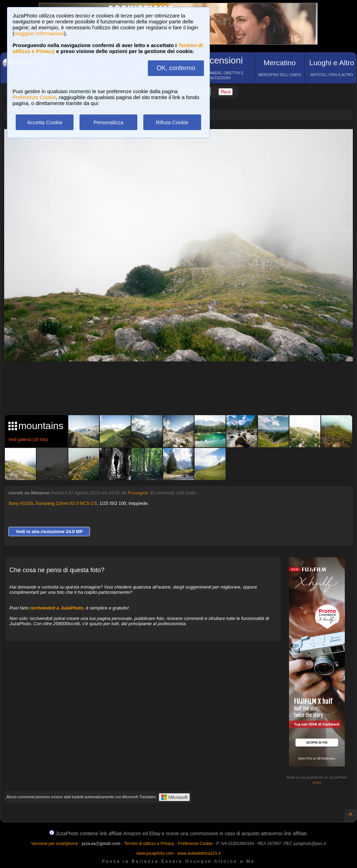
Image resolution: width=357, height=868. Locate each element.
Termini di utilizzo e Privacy (149, 844)
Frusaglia (138, 493)
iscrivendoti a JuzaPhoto (57, 608)
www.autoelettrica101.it (199, 853)
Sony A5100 (21, 503)
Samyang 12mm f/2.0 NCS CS (66, 503)
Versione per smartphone (54, 844)
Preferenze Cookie (34, 97)
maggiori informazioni (39, 33)
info (317, 783)
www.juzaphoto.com (155, 853)
